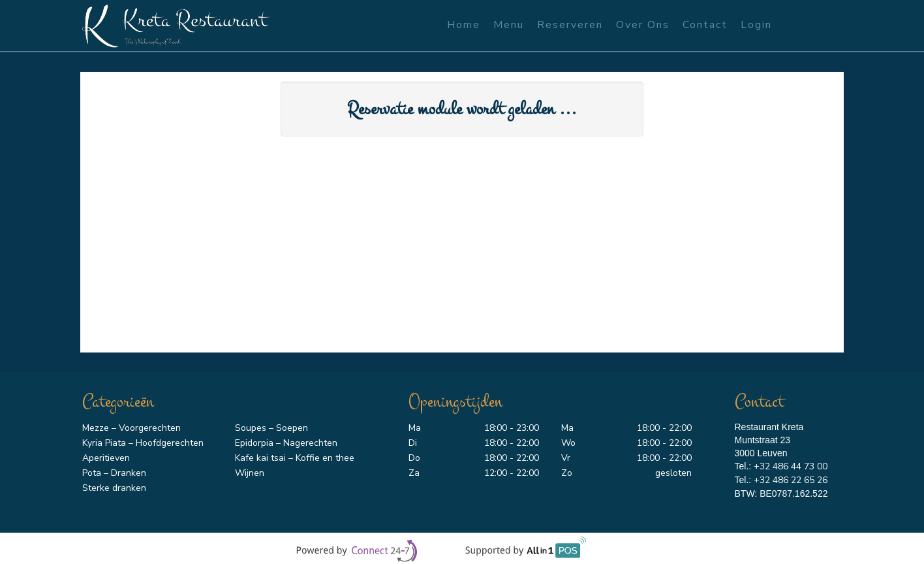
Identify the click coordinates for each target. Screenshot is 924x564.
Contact (705, 25)
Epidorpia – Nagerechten (286, 443)
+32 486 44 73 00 (791, 466)
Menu (509, 25)
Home (464, 25)
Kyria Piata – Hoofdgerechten (143, 443)
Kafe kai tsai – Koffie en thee (295, 458)
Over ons (643, 25)
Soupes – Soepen (271, 428)
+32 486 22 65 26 (791, 480)
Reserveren (570, 25)
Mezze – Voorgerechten (131, 428)
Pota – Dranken (114, 473)
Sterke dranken (114, 488)
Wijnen (250, 473)
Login (756, 25)
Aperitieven (106, 458)
